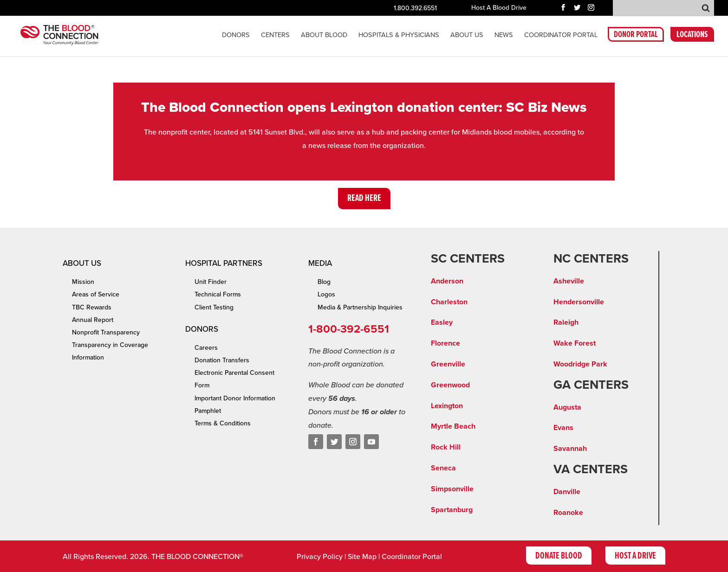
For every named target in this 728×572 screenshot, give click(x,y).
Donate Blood (559, 556)
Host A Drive (635, 556)
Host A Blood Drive (499, 8)
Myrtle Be (447, 426)
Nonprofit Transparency (106, 332)
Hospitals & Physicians (399, 35)
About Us (467, 35)
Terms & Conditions (223, 423)
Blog (324, 282)
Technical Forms (218, 294)
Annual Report (93, 320)
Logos (326, 294)
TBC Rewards (92, 307)
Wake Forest (575, 343)
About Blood (324, 35)
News (504, 35)
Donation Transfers (222, 360)
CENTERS (275, 35)
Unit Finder (211, 282)
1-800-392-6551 (349, 329)
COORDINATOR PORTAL (561, 35)
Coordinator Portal (412, 557)
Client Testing (214, 307)
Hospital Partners (224, 263)
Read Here (364, 199)
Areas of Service (96, 294)
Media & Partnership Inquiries (360, 307)
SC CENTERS (468, 259)
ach (469, 426)
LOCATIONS (692, 36)
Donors (236, 35)
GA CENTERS (591, 385)
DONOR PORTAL (636, 36)
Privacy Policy (320, 557)
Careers (206, 348)
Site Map (362, 557)
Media (320, 263)
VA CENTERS (591, 469)
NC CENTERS (591, 259)
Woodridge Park (580, 364)
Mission (83, 282)
